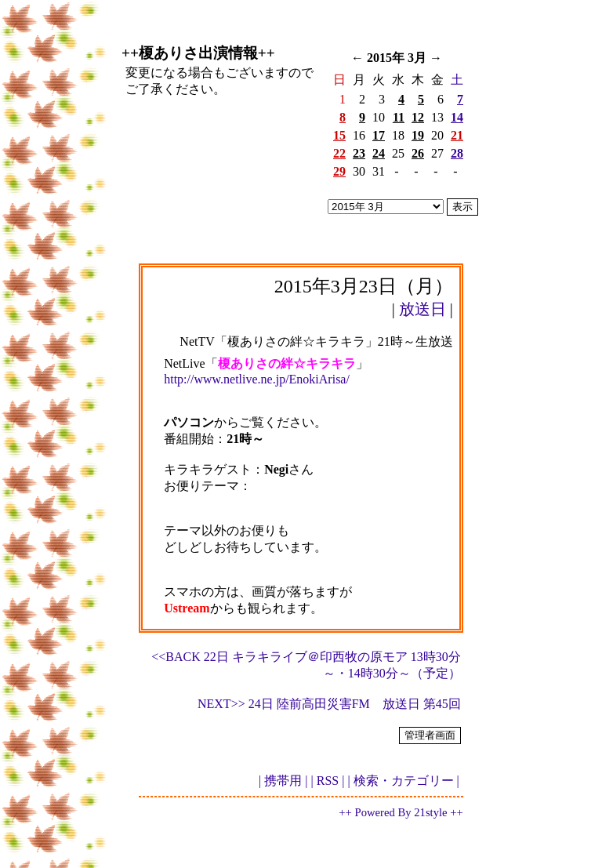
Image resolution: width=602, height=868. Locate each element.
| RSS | (328, 781)
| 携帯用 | (283, 781)
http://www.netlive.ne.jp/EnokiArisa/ (257, 379)
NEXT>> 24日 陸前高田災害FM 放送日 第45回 (329, 704)
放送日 (422, 309)
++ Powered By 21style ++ (401, 812)
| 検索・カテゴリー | (403, 781)
